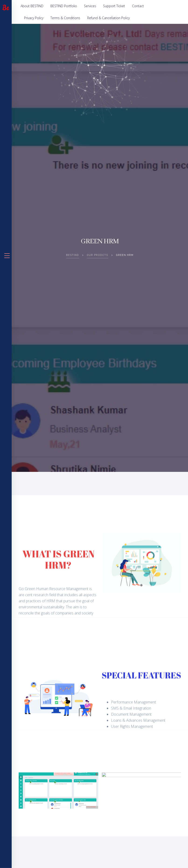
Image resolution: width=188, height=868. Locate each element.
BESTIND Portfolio (64, 6)
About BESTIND (32, 6)
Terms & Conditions (65, 18)
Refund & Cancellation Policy (108, 18)
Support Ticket (114, 6)
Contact (138, 6)
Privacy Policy (34, 18)
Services (90, 6)
